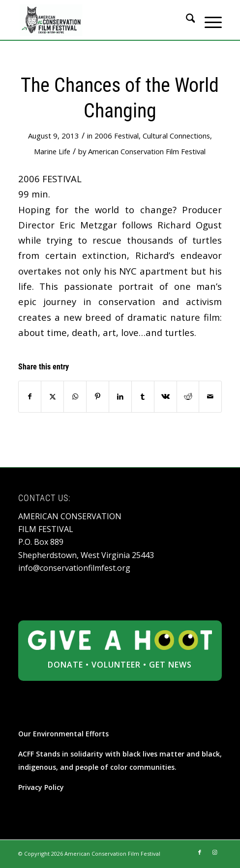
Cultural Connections (176, 136)
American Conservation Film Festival (147, 151)
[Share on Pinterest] (98, 396)
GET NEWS (170, 665)
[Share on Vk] (165, 396)
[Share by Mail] (210, 396)
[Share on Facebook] (30, 396)
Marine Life (52, 151)
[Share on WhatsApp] (75, 396)
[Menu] (208, 20)
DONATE (65, 665)
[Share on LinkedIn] (120, 396)
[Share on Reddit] (188, 396)
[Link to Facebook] (200, 852)
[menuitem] (186, 20)
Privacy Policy (41, 787)
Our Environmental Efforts (63, 734)
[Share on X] (52, 396)
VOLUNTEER (116, 665)
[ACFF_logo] (100, 20)
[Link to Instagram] (214, 852)
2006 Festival (117, 136)
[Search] (186, 20)
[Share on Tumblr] (143, 396)
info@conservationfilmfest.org (74, 568)
